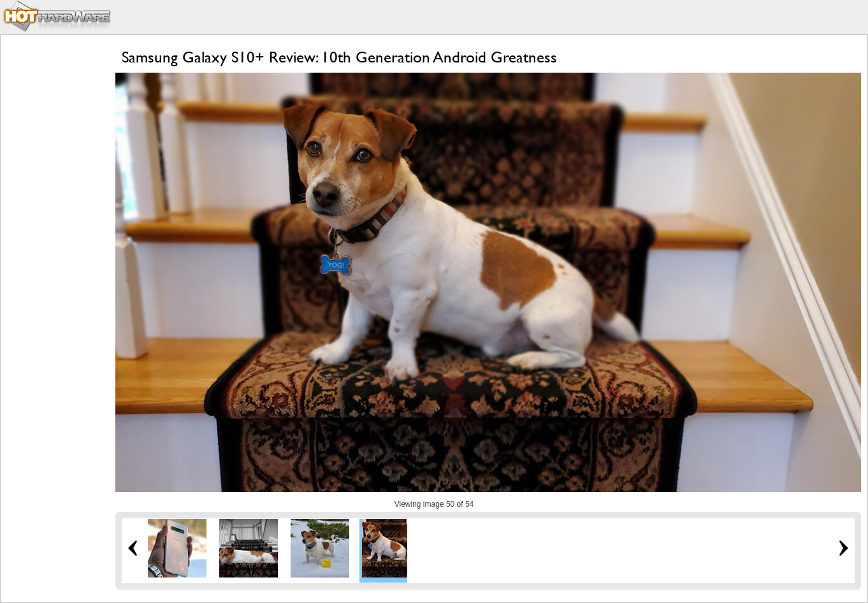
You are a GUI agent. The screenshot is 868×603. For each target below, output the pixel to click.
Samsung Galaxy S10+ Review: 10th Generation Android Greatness (339, 57)
